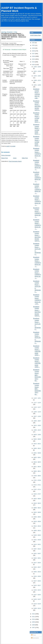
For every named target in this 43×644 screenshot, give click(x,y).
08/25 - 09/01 (37, 457)
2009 (34, 622)
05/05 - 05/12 (37, 531)
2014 (34, 62)
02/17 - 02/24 (37, 581)
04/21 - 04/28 (37, 540)
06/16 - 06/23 (37, 503)
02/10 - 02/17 (37, 585)
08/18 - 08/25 (37, 462)
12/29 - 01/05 (37, 67)
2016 (34, 56)
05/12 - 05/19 (37, 526)
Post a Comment (6, 155)
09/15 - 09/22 (37, 444)
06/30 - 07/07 (37, 494)
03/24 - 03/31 (37, 558)
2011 (34, 617)
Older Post (25, 158)
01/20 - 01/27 (37, 599)
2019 (34, 48)
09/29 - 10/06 (37, 435)
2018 (34, 51)
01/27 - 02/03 (37, 595)
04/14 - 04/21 (37, 544)
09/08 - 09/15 (37, 448)
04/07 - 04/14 (37, 549)
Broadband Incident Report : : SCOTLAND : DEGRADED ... (37, 249)
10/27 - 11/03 (37, 416)
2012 (34, 614)
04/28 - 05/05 (37, 535)
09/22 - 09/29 (37, 439)
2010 (34, 619)
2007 (34, 628)
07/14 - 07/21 (37, 485)
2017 (34, 54)
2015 (34, 59)
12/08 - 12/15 (37, 80)
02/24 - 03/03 (37, 576)
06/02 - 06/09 (37, 512)
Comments (35, 638)
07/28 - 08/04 (37, 476)
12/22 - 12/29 (37, 71)
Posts (33, 635)
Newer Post (4, 158)
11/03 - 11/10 (37, 412)
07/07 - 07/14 (37, 489)
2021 (34, 45)
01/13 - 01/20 (37, 604)
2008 (34, 625)
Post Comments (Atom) (15, 161)
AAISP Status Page (36, 35)
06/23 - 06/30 (37, 499)
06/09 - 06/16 (37, 508)
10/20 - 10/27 (37, 421)
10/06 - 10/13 (37, 430)
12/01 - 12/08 (37, 85)
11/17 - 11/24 (37, 403)
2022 (34, 43)
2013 (34, 65)
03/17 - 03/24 (37, 563)
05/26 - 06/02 (37, 517)
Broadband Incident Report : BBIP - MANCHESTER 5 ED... (37, 375)
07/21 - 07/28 (37, 480)
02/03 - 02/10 (37, 590)
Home (15, 158)
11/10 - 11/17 (37, 407)
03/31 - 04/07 (37, 553)
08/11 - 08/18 (37, 467)
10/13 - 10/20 (37, 425)
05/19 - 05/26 (37, 521)
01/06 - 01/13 (37, 608)
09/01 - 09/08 (37, 453)
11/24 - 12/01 (37, 398)
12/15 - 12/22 (37, 76)
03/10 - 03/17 (37, 567)
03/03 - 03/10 (37, 572)
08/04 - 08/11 (37, 471)
